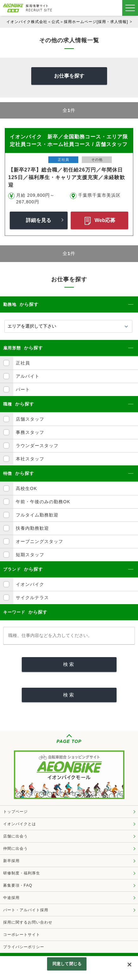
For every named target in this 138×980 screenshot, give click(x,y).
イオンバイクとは (20, 824)
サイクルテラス (32, 598)
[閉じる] (129, 965)
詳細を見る (39, 220)
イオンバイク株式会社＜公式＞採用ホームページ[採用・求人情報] (67, 22)
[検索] (69, 665)
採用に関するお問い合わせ (28, 922)
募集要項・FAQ (18, 885)
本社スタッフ (30, 459)
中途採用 (11, 898)
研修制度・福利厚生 (22, 873)
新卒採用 (11, 861)
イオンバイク (30, 584)
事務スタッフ (30, 432)
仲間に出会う (15, 849)
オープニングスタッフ (39, 541)
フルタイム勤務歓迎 (37, 515)
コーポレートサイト (22, 935)
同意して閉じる (67, 964)
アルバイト (28, 376)
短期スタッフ (30, 555)
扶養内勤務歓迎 (32, 528)
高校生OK (26, 488)
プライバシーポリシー (24, 947)
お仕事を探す (69, 76)
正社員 (23, 363)
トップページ (15, 812)
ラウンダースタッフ (37, 446)
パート (23, 389)
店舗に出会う (15, 836)
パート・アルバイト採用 (26, 910)
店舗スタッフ (30, 419)
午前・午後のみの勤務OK (43, 502)
